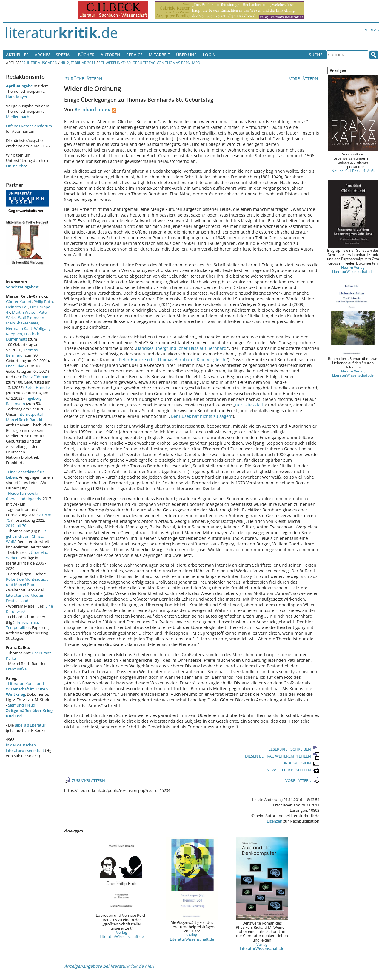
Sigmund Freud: (29, 710)
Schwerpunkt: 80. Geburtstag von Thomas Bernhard (149, 63)
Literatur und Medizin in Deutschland (27, 598)
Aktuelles (17, 55)
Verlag (372, 30)
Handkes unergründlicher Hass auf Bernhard (181, 348)
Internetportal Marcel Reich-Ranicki (24, 417)
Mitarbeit (159, 55)
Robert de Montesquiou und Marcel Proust (27, 582)
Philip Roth (43, 302)
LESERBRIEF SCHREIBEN (294, 749)
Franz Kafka (16, 669)
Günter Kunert (19, 302)
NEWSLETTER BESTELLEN (293, 770)
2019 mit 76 (16, 525)
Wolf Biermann (31, 318)
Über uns (186, 55)
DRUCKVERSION (301, 763)
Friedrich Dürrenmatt (23, 336)
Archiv (42, 55)
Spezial (64, 55)
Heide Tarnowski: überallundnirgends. (24, 496)
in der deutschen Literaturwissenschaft (25, 748)
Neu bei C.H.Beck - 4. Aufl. (353, 171)
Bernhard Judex (92, 109)
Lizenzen (275, 821)
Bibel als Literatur (30, 725)
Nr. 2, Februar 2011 (78, 63)
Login (209, 55)
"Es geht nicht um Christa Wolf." (26, 536)
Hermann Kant (19, 328)
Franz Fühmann (37, 377)
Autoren (110, 55)
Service (134, 55)
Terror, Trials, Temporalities (23, 625)
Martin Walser (24, 312)
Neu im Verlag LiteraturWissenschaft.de (353, 269)
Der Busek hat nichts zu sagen (201, 416)
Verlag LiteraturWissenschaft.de (122, 934)
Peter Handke (38, 387)
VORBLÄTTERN (304, 79)
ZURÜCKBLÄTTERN (83, 79)
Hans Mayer (17, 97)
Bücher (86, 55)
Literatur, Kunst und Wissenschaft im (27, 689)
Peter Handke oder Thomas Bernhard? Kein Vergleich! (173, 360)
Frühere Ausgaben (39, 63)
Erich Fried (15, 366)
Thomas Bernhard (22, 353)
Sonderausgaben (22, 287)
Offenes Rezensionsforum (29, 126)
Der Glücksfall (249, 405)
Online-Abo (16, 166)
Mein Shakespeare (22, 323)
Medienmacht (18, 117)
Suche (316, 55)
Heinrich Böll (17, 307)
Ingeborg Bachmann (24, 401)
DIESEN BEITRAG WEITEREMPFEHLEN (282, 756)
